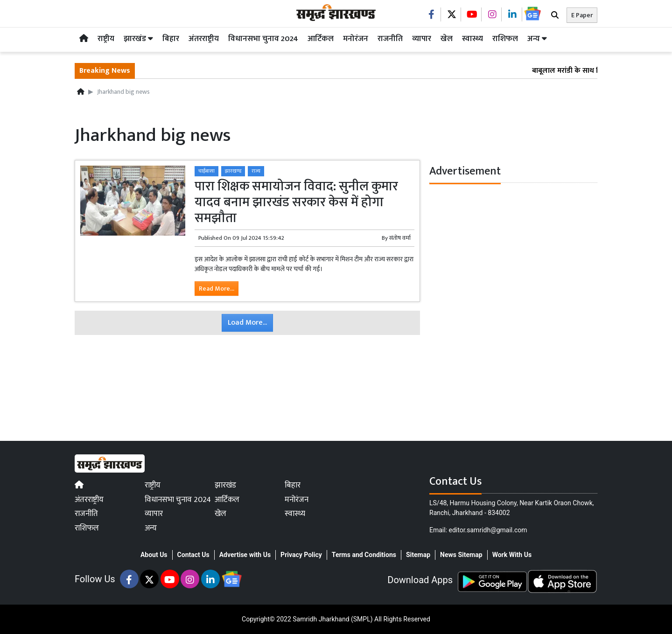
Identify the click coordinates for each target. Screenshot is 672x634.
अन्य (537, 39)
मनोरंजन (356, 39)
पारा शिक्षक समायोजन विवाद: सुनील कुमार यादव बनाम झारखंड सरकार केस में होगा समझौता (296, 202)
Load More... (247, 323)
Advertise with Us (245, 555)
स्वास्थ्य (472, 39)
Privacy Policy (301, 555)
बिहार (171, 39)
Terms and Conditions (364, 555)
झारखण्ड (233, 171)
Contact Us (193, 555)
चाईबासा (206, 171)
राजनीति (390, 39)
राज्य (256, 171)
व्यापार (422, 39)
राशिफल (505, 39)
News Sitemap (461, 555)
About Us (154, 555)
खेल (447, 39)
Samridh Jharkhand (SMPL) (332, 619)
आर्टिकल (321, 39)
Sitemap (418, 555)
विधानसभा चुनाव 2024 (263, 39)
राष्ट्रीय (106, 39)
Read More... (217, 289)
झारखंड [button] (138, 39)
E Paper (582, 15)
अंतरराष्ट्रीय (204, 39)
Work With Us (512, 555)
